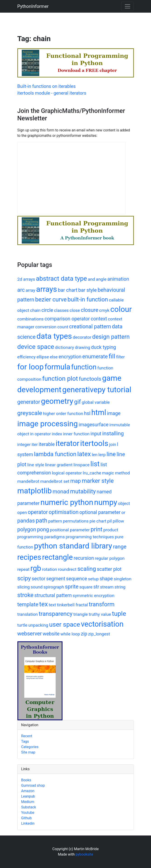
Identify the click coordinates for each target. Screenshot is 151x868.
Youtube (28, 813)
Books (26, 780)
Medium (28, 802)
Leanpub (28, 796)
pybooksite (84, 854)
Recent (27, 736)
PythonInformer (33, 6)
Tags (25, 741)
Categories (30, 747)
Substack (29, 807)
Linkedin (28, 823)
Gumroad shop (33, 785)
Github (27, 818)
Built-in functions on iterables (47, 86)
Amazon (28, 791)
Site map (28, 752)
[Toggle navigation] (128, 6)
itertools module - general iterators (52, 93)
